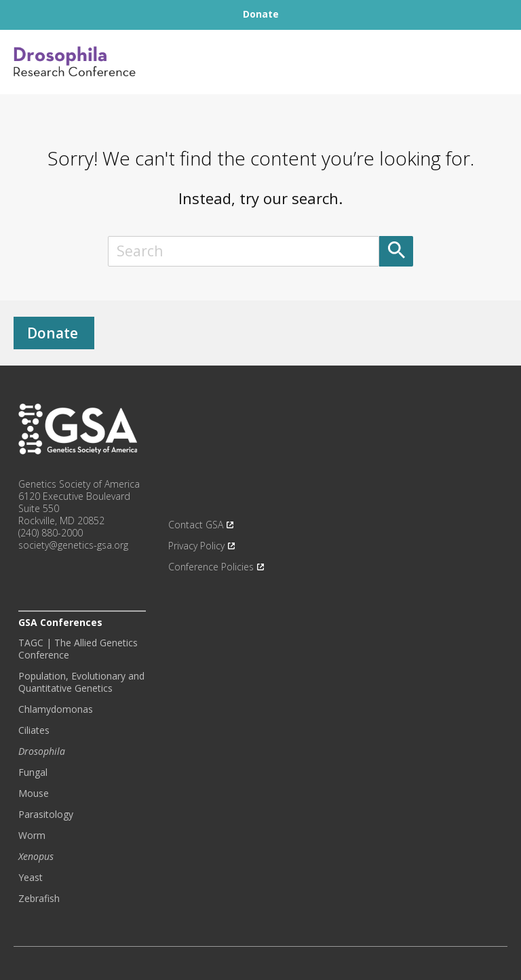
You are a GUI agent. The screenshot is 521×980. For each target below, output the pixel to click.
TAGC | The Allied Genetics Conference (78, 649)
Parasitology (46, 815)
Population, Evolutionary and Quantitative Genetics (81, 682)
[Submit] (396, 251)
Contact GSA (196, 525)
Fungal (33, 772)
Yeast (31, 878)
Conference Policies (211, 567)
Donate (53, 333)
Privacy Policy (196, 546)
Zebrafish (39, 899)
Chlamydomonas (56, 709)
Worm (32, 836)
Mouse (34, 793)
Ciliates (34, 730)
